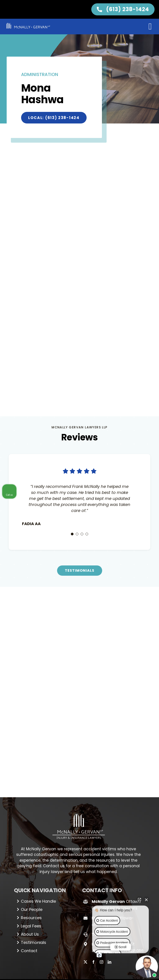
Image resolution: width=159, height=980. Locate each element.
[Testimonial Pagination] (72, 534)
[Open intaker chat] (99, 955)
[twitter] (85, 962)
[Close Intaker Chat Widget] (146, 900)
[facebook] (93, 962)
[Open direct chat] (139, 900)
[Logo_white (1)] (79, 812)
